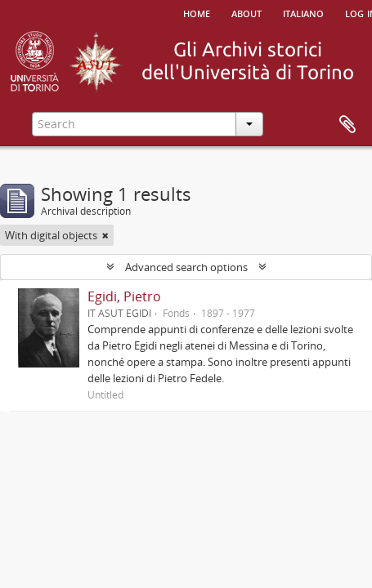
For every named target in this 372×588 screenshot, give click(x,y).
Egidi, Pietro (124, 296)
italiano (303, 12)
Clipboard (347, 125)
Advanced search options (186, 267)
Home (197, 12)
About (247, 12)
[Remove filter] (105, 235)
